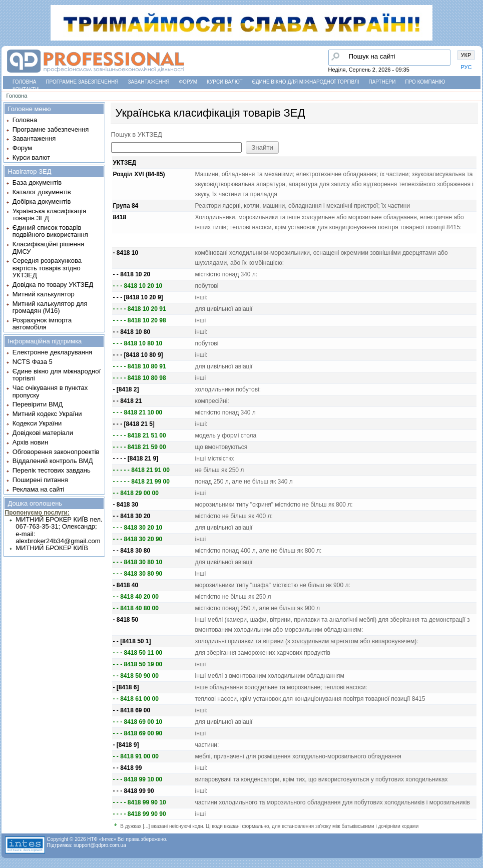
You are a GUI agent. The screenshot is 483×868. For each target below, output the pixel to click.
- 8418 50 (126, 620)
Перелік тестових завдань (52, 470)
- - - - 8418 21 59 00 (140, 447)
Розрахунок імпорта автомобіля (42, 324)
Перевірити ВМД (38, 404)
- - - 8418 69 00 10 (138, 722)
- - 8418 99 (128, 768)
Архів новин (30, 442)
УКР (466, 55)
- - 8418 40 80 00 (136, 608)
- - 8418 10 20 (132, 274)
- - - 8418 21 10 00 (138, 412)
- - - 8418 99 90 (134, 791)
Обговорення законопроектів (56, 452)
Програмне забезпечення (82, 82)
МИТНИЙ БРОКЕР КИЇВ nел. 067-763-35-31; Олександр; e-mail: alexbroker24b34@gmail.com (59, 530)
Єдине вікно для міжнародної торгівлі (306, 82)
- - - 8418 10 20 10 (138, 286)
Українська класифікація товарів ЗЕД (49, 214)
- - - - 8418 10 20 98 (140, 320)
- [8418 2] (126, 389)
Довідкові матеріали (43, 433)
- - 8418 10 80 (132, 332)
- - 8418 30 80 (132, 551)
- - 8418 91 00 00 (136, 756)
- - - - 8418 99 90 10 (140, 802)
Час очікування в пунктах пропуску (50, 391)
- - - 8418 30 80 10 (138, 562)
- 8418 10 (126, 253)
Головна (24, 82)
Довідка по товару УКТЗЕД (53, 285)
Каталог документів (42, 192)
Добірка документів (42, 201)
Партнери (382, 82)
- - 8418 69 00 (132, 710)
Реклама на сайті (39, 489)
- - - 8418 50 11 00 (138, 653)
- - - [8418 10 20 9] (138, 297)
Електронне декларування (52, 352)
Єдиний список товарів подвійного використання (50, 231)
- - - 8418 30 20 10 (138, 528)
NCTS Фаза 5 (33, 362)
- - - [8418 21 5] (134, 424)
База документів (37, 182)
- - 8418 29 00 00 (136, 493)
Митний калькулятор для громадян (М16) (50, 307)
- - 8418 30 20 (132, 516)
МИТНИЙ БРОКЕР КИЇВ (52, 548)
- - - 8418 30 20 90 (138, 539)
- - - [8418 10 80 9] (138, 355)
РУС (466, 67)
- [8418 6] (126, 687)
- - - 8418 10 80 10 (138, 343)
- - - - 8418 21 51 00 (140, 436)
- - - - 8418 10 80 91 (140, 366)
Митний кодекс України (47, 414)
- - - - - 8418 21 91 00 (141, 470)
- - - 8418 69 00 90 (138, 733)
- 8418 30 (126, 505)
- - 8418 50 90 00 (136, 676)
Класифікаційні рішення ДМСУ (48, 248)
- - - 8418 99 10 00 (138, 779)
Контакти (26, 89)
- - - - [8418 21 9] (136, 459)
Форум (188, 82)
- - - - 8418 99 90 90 (140, 814)
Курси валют (224, 82)
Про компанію (425, 82)
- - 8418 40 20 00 (136, 597)
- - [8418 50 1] (132, 641)
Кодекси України (37, 423)
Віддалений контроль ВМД (53, 461)
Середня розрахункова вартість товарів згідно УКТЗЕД (47, 268)
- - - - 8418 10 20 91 (140, 309)
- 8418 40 (126, 585)
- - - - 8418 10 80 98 (140, 378)
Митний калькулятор (44, 294)
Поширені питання (40, 480)
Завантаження (149, 82)
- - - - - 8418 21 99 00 (141, 482)
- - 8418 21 (128, 401)
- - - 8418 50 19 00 (138, 664)
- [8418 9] (126, 745)
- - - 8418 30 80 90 (138, 574)
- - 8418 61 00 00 (136, 699)
